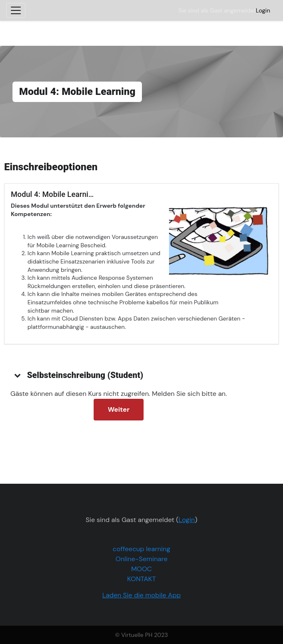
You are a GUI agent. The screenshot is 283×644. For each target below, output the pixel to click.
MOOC (141, 569)
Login (263, 10)
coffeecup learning (141, 549)
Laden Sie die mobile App (142, 595)
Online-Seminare (142, 559)
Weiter (119, 409)
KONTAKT (142, 579)
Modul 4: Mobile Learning (54, 194)
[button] (18, 375)
